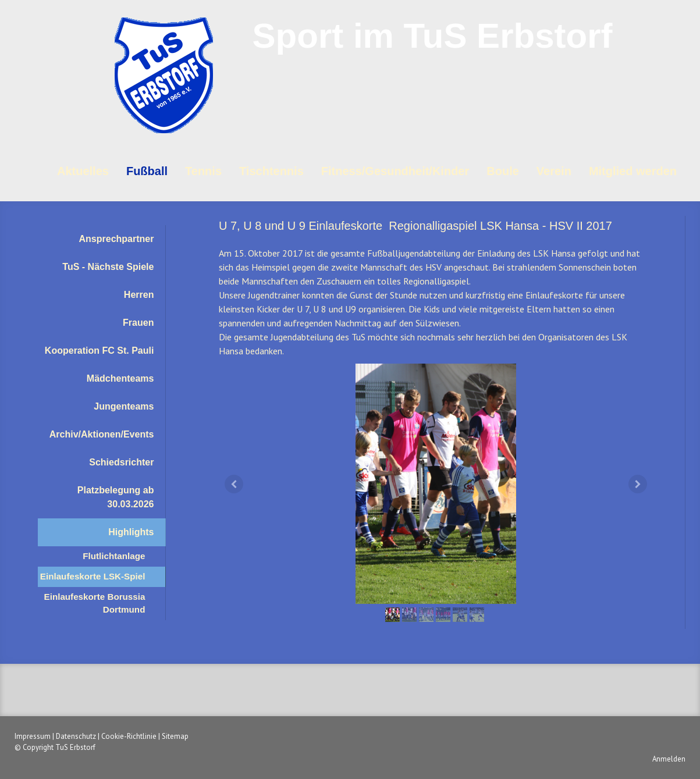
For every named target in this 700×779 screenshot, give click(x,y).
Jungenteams (124, 406)
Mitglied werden (633, 171)
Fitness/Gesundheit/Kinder (395, 171)
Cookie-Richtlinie (129, 736)
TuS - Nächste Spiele (108, 267)
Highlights (131, 532)
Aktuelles (83, 171)
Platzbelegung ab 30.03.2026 (116, 497)
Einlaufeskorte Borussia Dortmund (95, 603)
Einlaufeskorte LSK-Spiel (93, 576)
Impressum (33, 736)
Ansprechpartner (117, 239)
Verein (554, 171)
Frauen (138, 323)
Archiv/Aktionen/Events (102, 434)
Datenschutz (76, 736)
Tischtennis (271, 171)
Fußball (147, 171)
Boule (503, 171)
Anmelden (669, 759)
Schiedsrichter (121, 462)
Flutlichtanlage (114, 556)
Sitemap (175, 736)
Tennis (203, 171)
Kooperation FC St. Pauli (100, 351)
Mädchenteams (120, 378)
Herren (139, 295)
